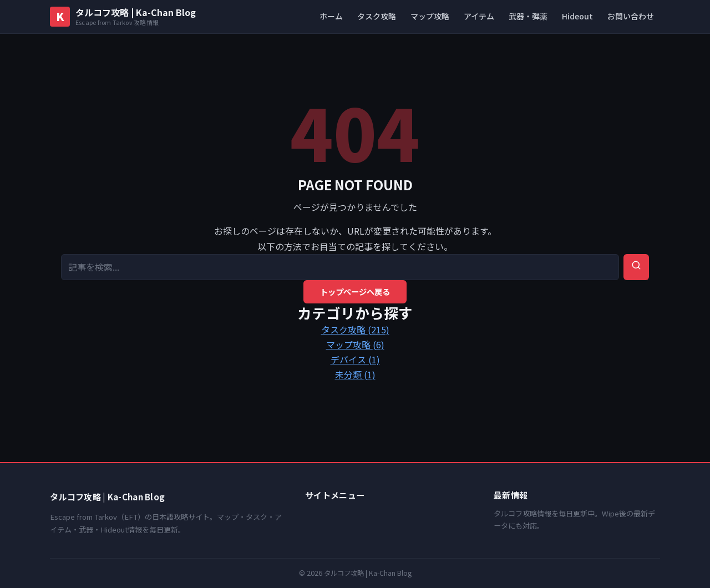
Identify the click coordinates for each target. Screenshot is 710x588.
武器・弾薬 (528, 16)
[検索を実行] (636, 267)
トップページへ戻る (355, 292)
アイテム (479, 16)
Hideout (577, 16)
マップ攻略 (430, 16)
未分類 (355, 374)
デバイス (355, 359)
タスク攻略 (377, 16)
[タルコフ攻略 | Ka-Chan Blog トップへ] (123, 17)
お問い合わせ (631, 16)
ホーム (331, 16)
